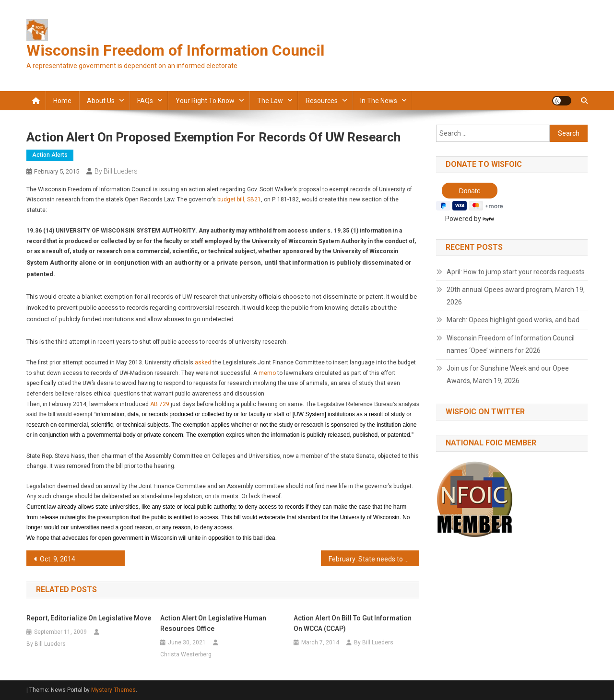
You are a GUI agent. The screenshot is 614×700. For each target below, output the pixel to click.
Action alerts (50, 155)
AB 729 (160, 404)
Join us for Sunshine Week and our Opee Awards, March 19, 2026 (508, 374)
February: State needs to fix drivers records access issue (374, 559)
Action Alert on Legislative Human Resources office (213, 623)
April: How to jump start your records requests (516, 272)
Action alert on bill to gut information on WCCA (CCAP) (353, 623)
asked (203, 362)
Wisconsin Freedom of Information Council (175, 50)
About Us (101, 101)
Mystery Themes (113, 690)
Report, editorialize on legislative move (89, 618)
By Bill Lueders (116, 171)
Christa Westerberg (186, 654)
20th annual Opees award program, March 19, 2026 (516, 296)
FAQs (145, 101)
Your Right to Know (205, 101)
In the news (379, 101)
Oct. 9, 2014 (58, 559)
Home (62, 101)
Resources (322, 101)
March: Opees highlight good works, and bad (513, 320)
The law (270, 101)
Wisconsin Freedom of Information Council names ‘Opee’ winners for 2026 (511, 344)
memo (267, 373)
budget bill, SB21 (239, 199)
